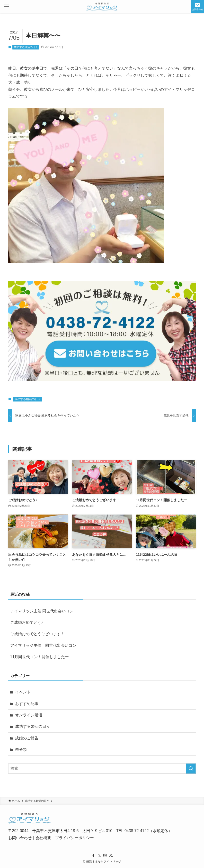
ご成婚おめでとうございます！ (37, 634)
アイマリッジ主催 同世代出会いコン (42, 611)
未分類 (21, 749)
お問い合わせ (20, 838)
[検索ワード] (102, 769)
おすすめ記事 (27, 704)
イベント (23, 692)
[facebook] (93, 855)
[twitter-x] (99, 855)
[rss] (111, 855)
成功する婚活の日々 (26, 47)
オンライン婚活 (29, 715)
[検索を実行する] (191, 769)
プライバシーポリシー (74, 838)
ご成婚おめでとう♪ (27, 622)
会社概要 (43, 838)
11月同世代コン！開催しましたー (40, 657)
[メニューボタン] (7, 7)
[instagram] (105, 855)
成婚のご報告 (27, 738)
